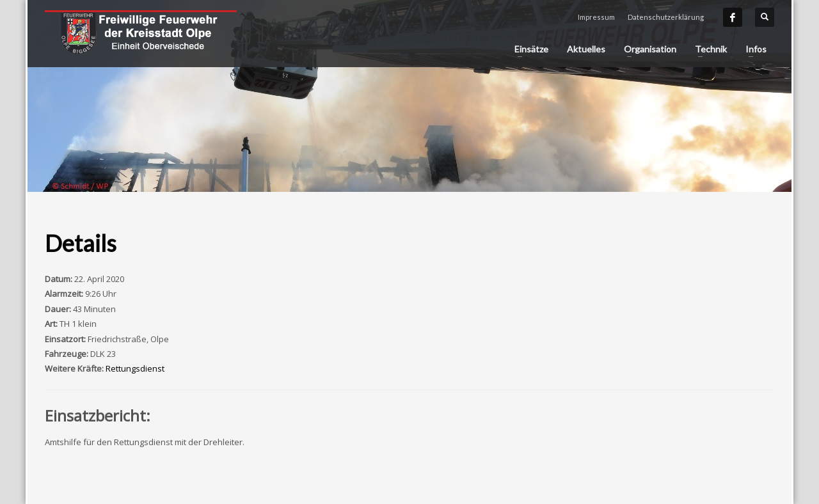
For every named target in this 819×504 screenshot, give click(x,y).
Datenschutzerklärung (666, 17)
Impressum (596, 17)
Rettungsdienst (135, 368)
